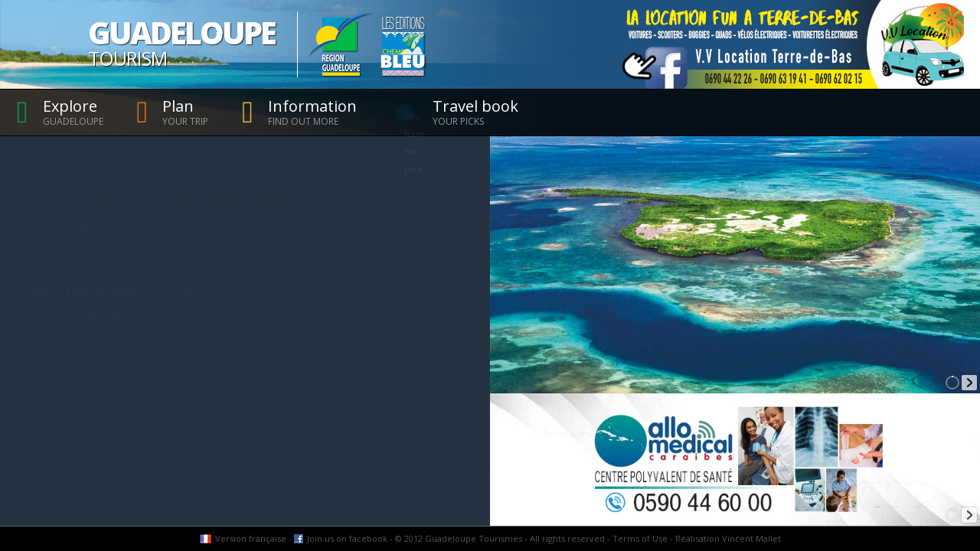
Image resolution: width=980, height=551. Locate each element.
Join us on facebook (347, 538)
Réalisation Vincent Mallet (728, 538)
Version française (251, 538)
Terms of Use (640, 538)
